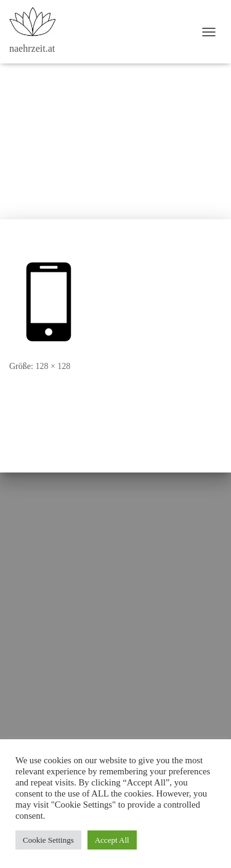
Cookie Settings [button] (48, 840)
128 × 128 (53, 366)
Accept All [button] (112, 840)
